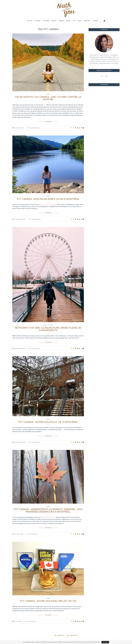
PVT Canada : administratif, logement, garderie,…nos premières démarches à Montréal (48, 508)
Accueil (30, 21)
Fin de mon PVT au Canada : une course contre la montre (48, 98)
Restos (54, 21)
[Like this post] (71, 127)
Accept (105, 642)
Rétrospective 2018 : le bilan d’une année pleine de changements (48, 328)
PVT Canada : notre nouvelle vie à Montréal (48, 420)
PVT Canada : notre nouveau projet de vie (48, 597)
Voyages (38, 21)
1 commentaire (34, 439)
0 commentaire (34, 346)
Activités (46, 21)
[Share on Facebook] (74, 127)
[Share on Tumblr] (81, 127)
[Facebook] (102, 76)
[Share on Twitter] (75, 127)
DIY (74, 21)
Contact (96, 21)
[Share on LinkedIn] (79, 127)
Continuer (48, 121)
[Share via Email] (83, 127)
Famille (61, 21)
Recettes (87, 21)
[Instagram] (106, 76)
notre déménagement (48, 514)
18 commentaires (33, 127)
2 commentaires (35, 218)
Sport (68, 21)
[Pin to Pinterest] (77, 127)
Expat (80, 21)
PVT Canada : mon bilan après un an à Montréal (48, 198)
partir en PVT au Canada (48, 204)
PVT (45, 105)
